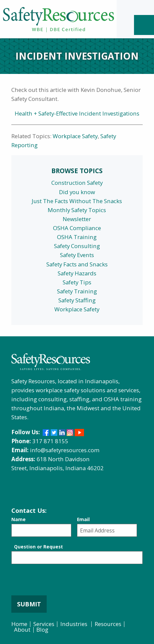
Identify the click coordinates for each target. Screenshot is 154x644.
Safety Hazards (77, 273)
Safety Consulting (77, 246)
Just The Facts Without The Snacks (77, 201)
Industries (74, 624)
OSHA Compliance (77, 228)
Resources (108, 624)
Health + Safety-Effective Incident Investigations (77, 113)
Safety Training (77, 291)
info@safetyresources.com (65, 450)
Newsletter (77, 219)
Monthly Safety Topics (77, 210)
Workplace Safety (75, 136)
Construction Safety (77, 183)
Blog (42, 630)
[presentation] (62, 582)
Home (19, 624)
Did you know (77, 192)
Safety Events (77, 255)
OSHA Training (77, 237)
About (22, 630)
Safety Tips (77, 282)
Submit (29, 604)
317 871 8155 (50, 441)
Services (44, 624)
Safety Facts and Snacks (77, 264)
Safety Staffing (77, 300)
